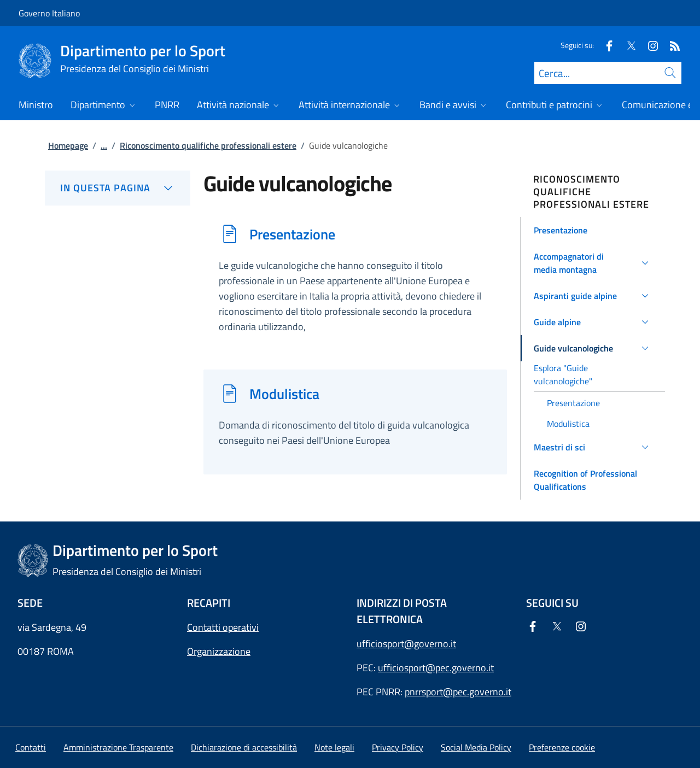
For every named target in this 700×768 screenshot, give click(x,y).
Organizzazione (219, 651)
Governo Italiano (49, 13)
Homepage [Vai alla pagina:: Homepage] (68, 145)
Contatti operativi (223, 627)
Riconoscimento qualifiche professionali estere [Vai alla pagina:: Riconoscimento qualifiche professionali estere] (208, 145)
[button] (593, 230)
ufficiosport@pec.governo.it (436, 668)
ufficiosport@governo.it (406, 644)
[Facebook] (605, 45)
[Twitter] (627, 45)
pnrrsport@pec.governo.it (458, 692)
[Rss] (670, 45)
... (104, 145)
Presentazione (292, 234)
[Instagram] (649, 45)
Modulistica (284, 394)
